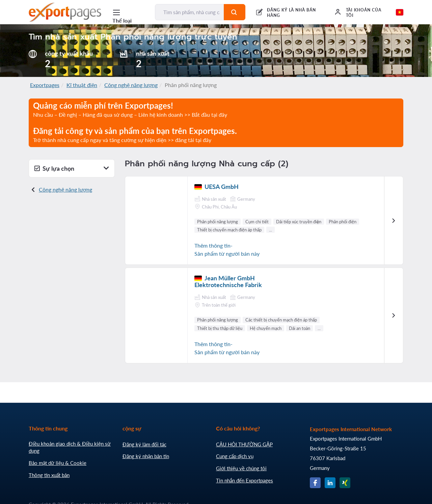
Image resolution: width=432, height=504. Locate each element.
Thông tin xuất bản (49, 475)
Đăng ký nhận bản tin (146, 456)
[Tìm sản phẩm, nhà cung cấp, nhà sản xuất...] (190, 12)
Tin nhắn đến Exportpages (245, 480)
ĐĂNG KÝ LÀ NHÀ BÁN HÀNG (291, 13)
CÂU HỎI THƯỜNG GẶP (244, 444)
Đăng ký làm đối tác (144, 444)
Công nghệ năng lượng (131, 85)
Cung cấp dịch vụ (235, 456)
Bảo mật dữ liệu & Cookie (58, 463)
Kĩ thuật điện (82, 85)
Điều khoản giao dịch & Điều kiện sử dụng (70, 447)
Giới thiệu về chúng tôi (241, 468)
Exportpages (45, 85)
